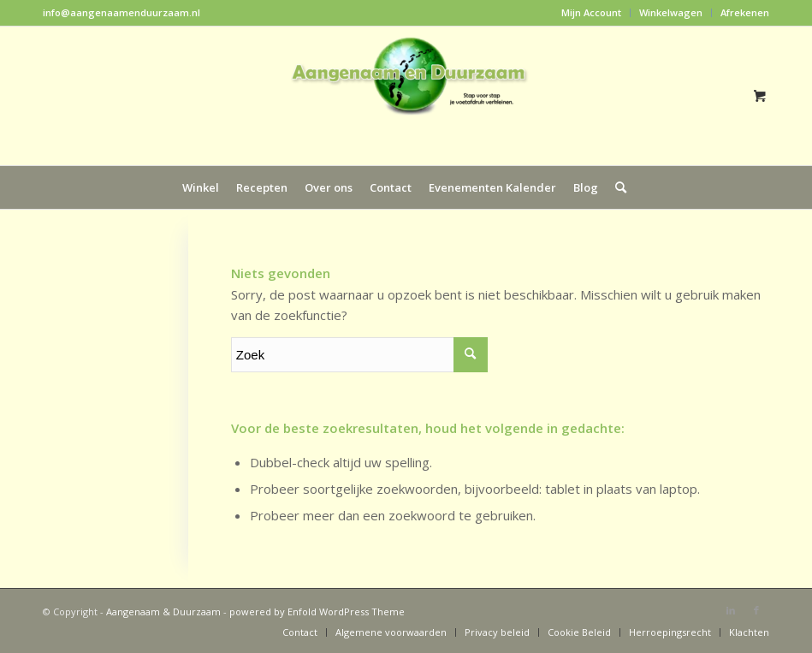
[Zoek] (616, 187)
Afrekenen (745, 12)
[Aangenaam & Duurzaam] (406, 96)
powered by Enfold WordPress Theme (317, 611)
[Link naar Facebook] (756, 610)
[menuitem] (592, 13)
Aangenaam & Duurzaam (163, 611)
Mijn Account (591, 12)
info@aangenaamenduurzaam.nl (122, 12)
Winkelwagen (671, 12)
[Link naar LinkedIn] (731, 610)
